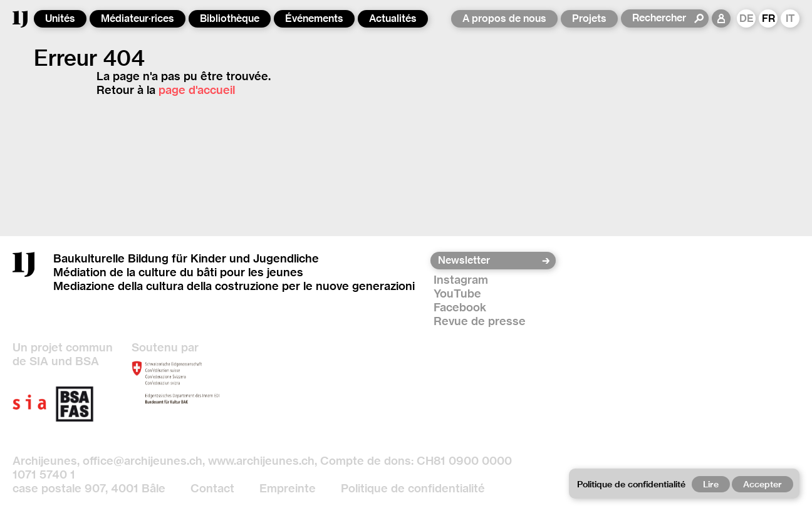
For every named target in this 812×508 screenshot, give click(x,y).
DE (747, 18)
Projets (589, 18)
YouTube (457, 293)
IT (790, 18)
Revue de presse (480, 321)
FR (768, 18)
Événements (314, 18)
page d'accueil (197, 90)
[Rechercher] (663, 18)
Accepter (763, 484)
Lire (711, 484)
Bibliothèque (230, 18)
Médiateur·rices (138, 18)
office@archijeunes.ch (143, 461)
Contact (212, 488)
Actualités (393, 18)
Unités (60, 18)
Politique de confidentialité (413, 488)
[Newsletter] (489, 261)
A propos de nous (504, 18)
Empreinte (288, 488)
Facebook (460, 307)
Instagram (461, 280)
